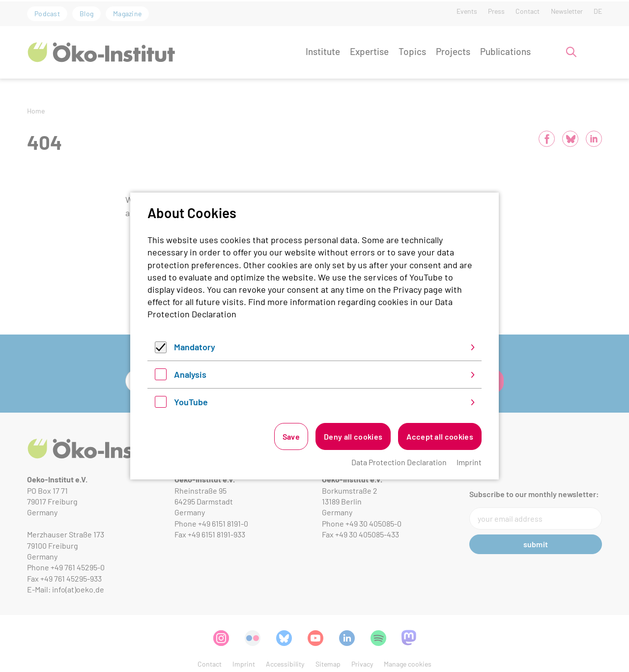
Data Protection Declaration (399, 462)
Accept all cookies (440, 436)
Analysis (190, 374)
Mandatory (195, 347)
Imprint (469, 462)
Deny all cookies (353, 436)
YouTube (191, 402)
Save (291, 436)
